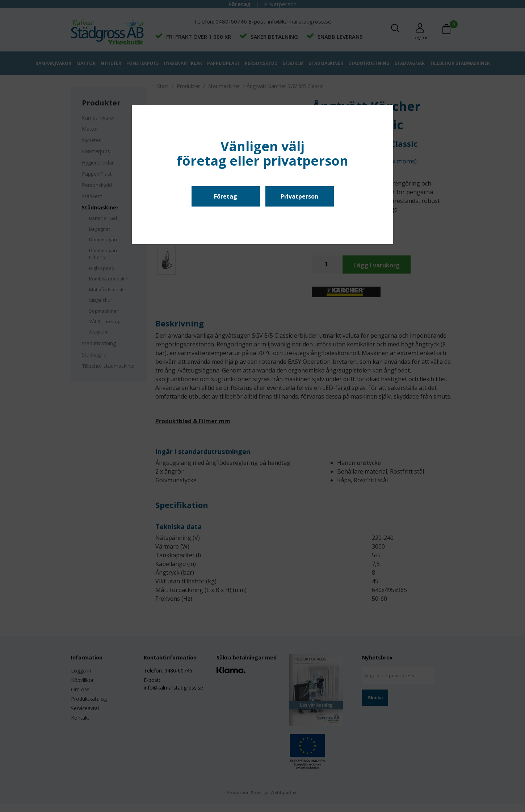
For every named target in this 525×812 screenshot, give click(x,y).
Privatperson (299, 196)
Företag (226, 196)
